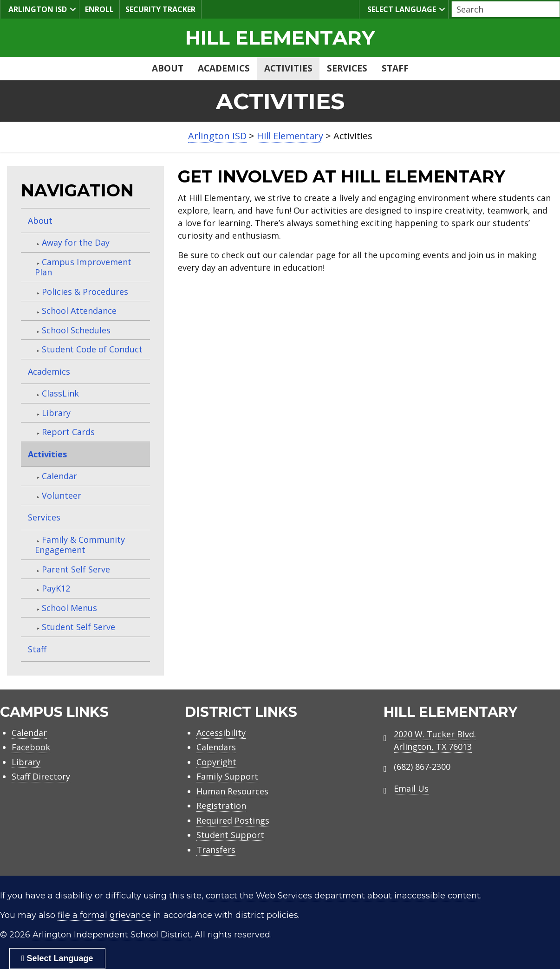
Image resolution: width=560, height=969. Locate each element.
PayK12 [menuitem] (56, 588)
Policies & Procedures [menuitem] (85, 292)
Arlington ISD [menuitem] (36, 9)
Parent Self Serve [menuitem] (76, 569)
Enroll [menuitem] (99, 9)
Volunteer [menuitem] (62, 495)
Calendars (216, 747)
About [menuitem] (168, 68)
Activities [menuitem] (288, 68)
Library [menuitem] (56, 413)
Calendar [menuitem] (59, 476)
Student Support (230, 835)
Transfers (216, 850)
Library (26, 762)
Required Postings (233, 820)
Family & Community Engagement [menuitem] (80, 545)
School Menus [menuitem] (69, 608)
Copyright (216, 762)
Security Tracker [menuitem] (160, 9)
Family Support (227, 776)
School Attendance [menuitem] (79, 311)
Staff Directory (41, 776)
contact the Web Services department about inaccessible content (343, 896)
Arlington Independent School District (112, 935)
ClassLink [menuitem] (60, 393)
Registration (221, 806)
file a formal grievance (104, 915)
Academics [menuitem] (224, 68)
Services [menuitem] (347, 68)
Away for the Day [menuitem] (76, 242)
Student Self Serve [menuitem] (78, 627)
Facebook (31, 747)
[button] (73, 9)
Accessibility (221, 733)
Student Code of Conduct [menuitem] (92, 349)
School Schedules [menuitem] (76, 330)
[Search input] (503, 9)
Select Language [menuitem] (400, 9)
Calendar (29, 733)
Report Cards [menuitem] (68, 432)
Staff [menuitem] (395, 68)
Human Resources (232, 791)
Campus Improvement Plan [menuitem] (83, 267)
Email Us (411, 788)
